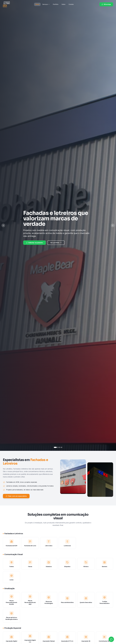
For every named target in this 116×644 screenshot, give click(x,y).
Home (37, 4)
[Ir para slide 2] (58, 447)
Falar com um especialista (16, 499)
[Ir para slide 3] (60, 447)
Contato (71, 4)
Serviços (46, 4)
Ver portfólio (56, 243)
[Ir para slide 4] (62, 447)
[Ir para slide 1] (55, 447)
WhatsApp (106, 4)
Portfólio (56, 4)
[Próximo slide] (113, 225)
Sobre (63, 4)
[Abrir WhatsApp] (111, 639)
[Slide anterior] (3, 225)
